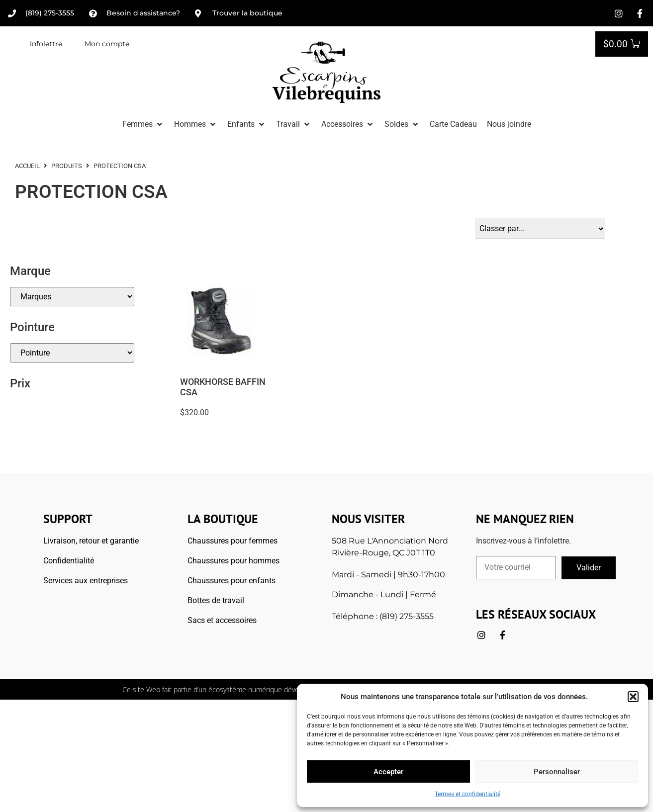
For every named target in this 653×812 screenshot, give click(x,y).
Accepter (388, 772)
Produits (67, 166)
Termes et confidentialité (467, 794)
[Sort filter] (540, 229)
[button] (633, 697)
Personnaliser (557, 772)
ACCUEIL (27, 166)
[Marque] (72, 297)
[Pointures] (72, 353)
